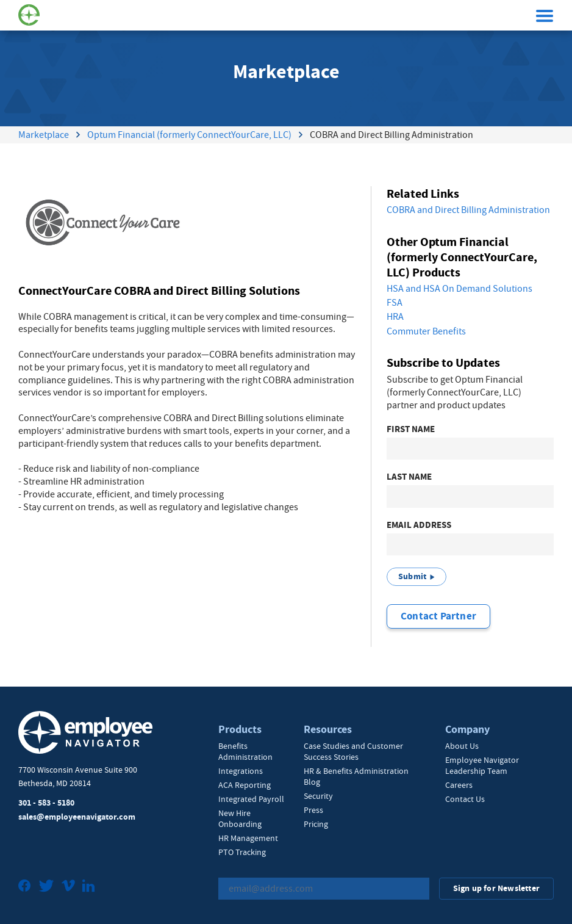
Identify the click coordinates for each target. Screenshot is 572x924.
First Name (411, 429)
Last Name (409, 477)
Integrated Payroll (251, 799)
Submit (412, 576)
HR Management (248, 838)
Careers (459, 785)
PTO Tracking (242, 852)
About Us (462, 746)
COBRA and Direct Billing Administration (468, 210)
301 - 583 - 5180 (46, 803)
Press (313, 810)
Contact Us (465, 799)
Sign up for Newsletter (496, 888)
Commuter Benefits (426, 331)
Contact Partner (438, 616)
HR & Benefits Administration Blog (356, 776)
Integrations (241, 771)
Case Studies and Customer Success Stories (353, 751)
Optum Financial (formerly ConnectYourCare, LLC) (189, 135)
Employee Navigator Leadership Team (482, 765)
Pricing (316, 824)
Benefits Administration (245, 751)
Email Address (419, 525)
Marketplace (44, 135)
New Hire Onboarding (240, 818)
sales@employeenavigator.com (77, 817)
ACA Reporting (245, 785)
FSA (395, 303)
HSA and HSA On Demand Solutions (459, 289)
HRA (395, 317)
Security (318, 796)
